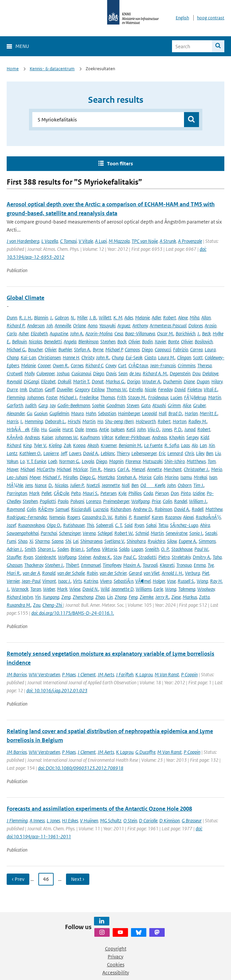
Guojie (54, 429)
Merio (216, 469)
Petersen (108, 493)
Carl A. (123, 469)
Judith (31, 405)
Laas (185, 445)
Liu (218, 453)
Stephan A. (127, 477)
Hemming (34, 421)
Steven (133, 405)
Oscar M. (165, 333)
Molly (29, 373)
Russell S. (186, 581)
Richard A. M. (155, 373)
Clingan (184, 357)
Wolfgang (140, 501)
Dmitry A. (202, 557)
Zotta (204, 597)
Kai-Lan (28, 357)
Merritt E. (209, 413)
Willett (105, 318)
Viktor (107, 437)
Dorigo (133, 381)
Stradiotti (147, 557)
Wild (105, 589)
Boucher (35, 349)
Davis (111, 373)
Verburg (192, 573)
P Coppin (189, 674)
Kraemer (109, 445)
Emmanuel (91, 565)
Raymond (16, 509)
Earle (158, 589)
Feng (133, 597)
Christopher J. (196, 469)
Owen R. (61, 365)
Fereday (165, 389)
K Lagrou (144, 674)
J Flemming (17, 820)
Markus (190, 597)
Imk (23, 389)
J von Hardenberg (23, 241)
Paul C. (130, 557)
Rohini (121, 517)
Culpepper (45, 373)
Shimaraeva (91, 541)
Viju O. (154, 429)
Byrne (98, 349)
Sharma (42, 541)
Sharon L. (46, 549)
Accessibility (116, 973)
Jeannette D (122, 589)
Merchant (173, 469)
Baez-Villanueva (140, 333)
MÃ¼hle (15, 485)
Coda (148, 493)
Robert (169, 318)
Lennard (175, 453)
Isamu (186, 477)
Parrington (17, 493)
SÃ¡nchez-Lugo (184, 525)
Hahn (91, 413)
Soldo (124, 549)
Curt (122, 365)
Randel (180, 501)
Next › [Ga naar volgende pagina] (78, 879)
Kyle (122, 493)
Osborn (184, 485)
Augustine (59, 333)
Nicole (150, 389)
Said (128, 525)
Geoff (50, 389)
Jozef (11, 525)
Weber (49, 589)
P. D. (178, 429)
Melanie (142, 318)
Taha (217, 557)
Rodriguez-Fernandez (27, 517)
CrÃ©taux (138, 365)
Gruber (199, 405)
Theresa (204, 365)
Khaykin (177, 437)
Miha (194, 318)
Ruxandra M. (19, 605)
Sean (123, 373)
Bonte (173, 341)
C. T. (119, 525)
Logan (137, 549)
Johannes (35, 397)
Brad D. (175, 413)
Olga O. (54, 525)
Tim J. (199, 485)
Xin (212, 445)
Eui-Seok (134, 357)
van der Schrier (113, 573)
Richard (14, 445)
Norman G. (69, 461)
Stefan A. (82, 349)
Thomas (108, 397)
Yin (38, 597)
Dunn (12, 318)
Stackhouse (182, 549)
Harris (12, 421)
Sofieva (93, 549)
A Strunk (168, 241)
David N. (90, 589)
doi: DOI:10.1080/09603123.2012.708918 (81, 768)
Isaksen (117, 429)
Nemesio (57, 517)
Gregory (82, 389)
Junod (190, 429)
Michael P (114, 349)
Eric (162, 453)
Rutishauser (74, 525)
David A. (91, 453)
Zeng (66, 597)
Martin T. (81, 381)
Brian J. (77, 549)
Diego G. (88, 477)
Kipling (55, 445)
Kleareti (167, 565)
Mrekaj (200, 477)
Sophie (98, 405)
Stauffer (14, 557)
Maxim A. (132, 565)
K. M (118, 318)
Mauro (77, 413)
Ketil (131, 429)
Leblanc (108, 453)
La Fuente (153, 445)
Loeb (52, 461)
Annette (154, 469)
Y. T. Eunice (36, 461)
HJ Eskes (70, 820)
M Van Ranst (167, 674)
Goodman (115, 405)
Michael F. (52, 477)
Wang (202, 581)
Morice (145, 477)
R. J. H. (25, 318)
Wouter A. (151, 381)
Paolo (63, 501)
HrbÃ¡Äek (18, 429)
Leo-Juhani (17, 477)
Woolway (206, 589)
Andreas (32, 437)
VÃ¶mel (143, 581)
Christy (88, 357)
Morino (171, 477)
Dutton (36, 389)
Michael (27, 469)
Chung (118, 357)
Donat (98, 381)
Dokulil (64, 381)
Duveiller (65, 389)
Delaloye (210, 373)
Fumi (11, 541)
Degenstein (180, 373)
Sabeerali (104, 525)
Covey (111, 365)
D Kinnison (169, 820)
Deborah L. (55, 421)
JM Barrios (17, 674)
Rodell (197, 509)
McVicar (80, 469)
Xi (31, 541)
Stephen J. (54, 565)
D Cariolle (148, 820)
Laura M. (166, 357)
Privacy (115, 957)
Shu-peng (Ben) (119, 421)
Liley (200, 453)
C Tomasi (68, 241)
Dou (196, 373)
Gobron (62, 318)
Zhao (100, 597)
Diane (189, 381)
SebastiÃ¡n (123, 581)
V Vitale (86, 241)
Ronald (49, 573)
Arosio (210, 326)
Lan (203, 445)
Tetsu (163, 525)
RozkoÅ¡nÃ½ (208, 517)
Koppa (79, 445)
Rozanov (173, 517)
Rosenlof (142, 517)
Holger (159, 581)
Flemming (16, 397)
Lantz (12, 453)
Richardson (121, 509)
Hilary (217, 381)
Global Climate (25, 298)
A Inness (37, 820)
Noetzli (93, 485)
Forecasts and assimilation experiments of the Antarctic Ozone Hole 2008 (99, 809)
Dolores (195, 326)
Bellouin (19, 341)
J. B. (93, 318)
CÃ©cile (61, 493)
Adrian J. (15, 549)
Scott (198, 357)
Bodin (147, 341)
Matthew (214, 509)
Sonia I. (196, 533)
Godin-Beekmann (74, 405)
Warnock (20, 589)
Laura (210, 349)
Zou (37, 605)
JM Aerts (106, 674)
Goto (146, 405)
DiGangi (31, 381)
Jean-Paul (31, 581)
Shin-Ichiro (174, 461)
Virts (77, 581)
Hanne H (71, 357)
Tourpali (150, 565)
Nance (40, 485)
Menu (22, 46)
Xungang (51, 597)
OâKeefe (153, 485)
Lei (76, 541)
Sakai (151, 525)
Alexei (188, 517)
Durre (12, 389)
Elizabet (48, 381)
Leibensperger (144, 453)
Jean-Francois (163, 365)
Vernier (13, 581)
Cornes (77, 365)
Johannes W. (66, 437)
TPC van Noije (145, 241)
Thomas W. (117, 389)
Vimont (49, 581)
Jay (52, 405)
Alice (187, 405)
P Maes (69, 674)
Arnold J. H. (172, 573)
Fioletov (194, 389)
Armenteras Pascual (168, 326)
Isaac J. (64, 581)
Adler (156, 318)
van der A (31, 573)
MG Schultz (111, 820)
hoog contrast (211, 18)
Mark (34, 493)
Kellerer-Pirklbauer (132, 437)
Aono (92, 326)
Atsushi (159, 405)
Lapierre (51, 453)
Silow (172, 541)
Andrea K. (102, 557)
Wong (171, 589)
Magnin (116, 461)
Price (156, 501)
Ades (129, 318)
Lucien (176, 397)
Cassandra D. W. (97, 517)
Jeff (64, 453)
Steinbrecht (45, 557)
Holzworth (146, 421)
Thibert (72, 565)
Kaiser (47, 437)
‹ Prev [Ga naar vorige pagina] (18, 879)
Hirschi (74, 421)
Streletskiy (181, 557)
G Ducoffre (145, 752)
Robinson (163, 509)
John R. (103, 357)
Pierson (162, 493)
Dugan (203, 381)
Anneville (63, 326)
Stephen (108, 341)
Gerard (135, 573)
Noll (125, 485)
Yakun (12, 461)
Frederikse (89, 397)
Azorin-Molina (99, 333)
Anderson (36, 326)
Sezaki (211, 533)
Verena (89, 533)
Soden (63, 549)
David (180, 389)
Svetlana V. (114, 541)
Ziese (176, 597)
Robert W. (124, 533)
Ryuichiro (156, 541)
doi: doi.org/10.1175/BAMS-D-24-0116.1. (73, 613)
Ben (209, 453)
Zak (67, 445)
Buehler (65, 349)
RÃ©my (46, 509)
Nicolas (35, 341)
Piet (206, 573)
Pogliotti (48, 501)
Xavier (160, 341)
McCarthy (46, 469)
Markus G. (115, 381)
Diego (147, 349)
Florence (133, 461)
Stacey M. (137, 397)
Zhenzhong (83, 597)
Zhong (121, 597)
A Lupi (101, 241)
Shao (23, 541)
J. (51, 318)
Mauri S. (90, 493)
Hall (162, 413)
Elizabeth (39, 333)
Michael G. (16, 349)
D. (50, 485)
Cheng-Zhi (53, 605)
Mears (109, 469)
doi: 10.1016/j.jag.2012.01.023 (57, 690)
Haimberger (129, 413)
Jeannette (111, 485)
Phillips (135, 493)
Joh (49, 326)
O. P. (165, 549)
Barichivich (185, 333)
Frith (121, 397)
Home (13, 69)
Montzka (106, 477)
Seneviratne (176, 533)
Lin (110, 597)
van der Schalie (71, 573)
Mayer (12, 469)
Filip (35, 429)
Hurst (68, 429)
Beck (206, 333)
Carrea (196, 349)
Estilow (98, 389)
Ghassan (14, 565)
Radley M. (198, 421)
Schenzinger (70, 533)
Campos (132, 349)
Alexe (183, 318)
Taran (36, 589)
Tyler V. (40, 445)
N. (73, 318)
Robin (92, 573)
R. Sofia (172, 445)
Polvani (77, 501)
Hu (44, 429)
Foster (52, 397)
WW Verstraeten (44, 674)
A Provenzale (190, 241)
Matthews (196, 461)
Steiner (85, 557)
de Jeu (135, 373)
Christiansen (49, 357)
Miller (82, 318)
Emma (200, 565)
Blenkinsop (88, 341)
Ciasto (150, 357)
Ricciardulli (81, 509)
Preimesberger (116, 501)
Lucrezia (101, 509)
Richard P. (16, 326)
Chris (189, 453)
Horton (179, 421)
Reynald (14, 381)
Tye (211, 565)
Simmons (207, 541)
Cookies (116, 965)
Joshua (63, 373)
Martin (214, 397)
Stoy (117, 557)
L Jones (53, 820)
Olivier (134, 341)
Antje (104, 429)
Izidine (199, 493)
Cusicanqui (81, 373)
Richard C (94, 365)
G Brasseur (192, 820)
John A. (77, 333)
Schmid (142, 533)
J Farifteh (125, 674)
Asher (24, 333)
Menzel (138, 469)
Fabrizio (180, 349)
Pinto (186, 493)
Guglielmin (59, 413)
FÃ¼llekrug (195, 397)
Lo (22, 461)
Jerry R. (162, 597)
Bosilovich (204, 341)
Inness (91, 429)
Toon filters (120, 163)
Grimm (174, 405)
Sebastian (107, 413)
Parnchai (49, 533)
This (90, 525)
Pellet (46, 493)
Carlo (12, 333)
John (141, 429)
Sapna (57, 541)
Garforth (15, 405)
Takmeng (187, 589)
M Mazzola (119, 241)
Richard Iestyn (20, 597)
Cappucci (163, 349)
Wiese (75, 589)
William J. (198, 501)
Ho (100, 421)
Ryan (139, 525)
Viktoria (109, 549)
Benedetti (53, 341)
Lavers (75, 453)
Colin (158, 477)
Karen (157, 517)
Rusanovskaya (31, 525)
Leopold (149, 413)
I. (21, 421)
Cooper (44, 365)
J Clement (87, 674)
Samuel (62, 509)
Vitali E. (211, 389)
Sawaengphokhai (23, 533)
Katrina (91, 581)
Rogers (73, 517)
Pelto (76, 493)
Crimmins (186, 365)
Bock (122, 341)
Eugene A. (188, 541)
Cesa (119, 333)
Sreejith (152, 549)
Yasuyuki (107, 326)
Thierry (123, 453)
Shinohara (136, 541)
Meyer (35, 477)
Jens (29, 485)
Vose (171, 581)
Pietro (164, 557)
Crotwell (14, 373)
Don (175, 493)
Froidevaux (158, 397)
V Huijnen (89, 820)
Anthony (140, 326)
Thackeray (34, 565)
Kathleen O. (30, 453)
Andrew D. (143, 509)
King (27, 445)
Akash (93, 445)
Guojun (41, 413)
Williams (144, 589)
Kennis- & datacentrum (52, 69)
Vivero (106, 581)
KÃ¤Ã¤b (15, 437)
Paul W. (201, 549)
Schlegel (105, 533)
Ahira (205, 525)
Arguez (124, 326)
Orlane (79, 326)
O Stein (130, 820)
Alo (195, 445)
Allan (206, 318)
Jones (167, 429)
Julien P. (77, 485)
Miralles (70, 477)
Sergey (192, 437)
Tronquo (184, 565)
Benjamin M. (130, 445)
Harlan (191, 413)
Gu (29, 413)
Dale (79, 429)
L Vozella (50, 241)
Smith (30, 549)
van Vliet (152, 573)
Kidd (205, 437)
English (182, 18)
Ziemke (146, 597)
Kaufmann (90, 437)
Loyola (88, 461)
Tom (212, 461)
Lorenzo (93, 501)
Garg (43, 405)
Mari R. (14, 573)
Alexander (16, 413)
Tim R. (96, 469)
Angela (70, 341)
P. (130, 517)
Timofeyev (112, 565)
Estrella (136, 389)
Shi (68, 541)
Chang (13, 357)
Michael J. (68, 397)
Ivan (213, 477)
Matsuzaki (152, 461)
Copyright (116, 949)
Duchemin (172, 381)
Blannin (41, 318)
